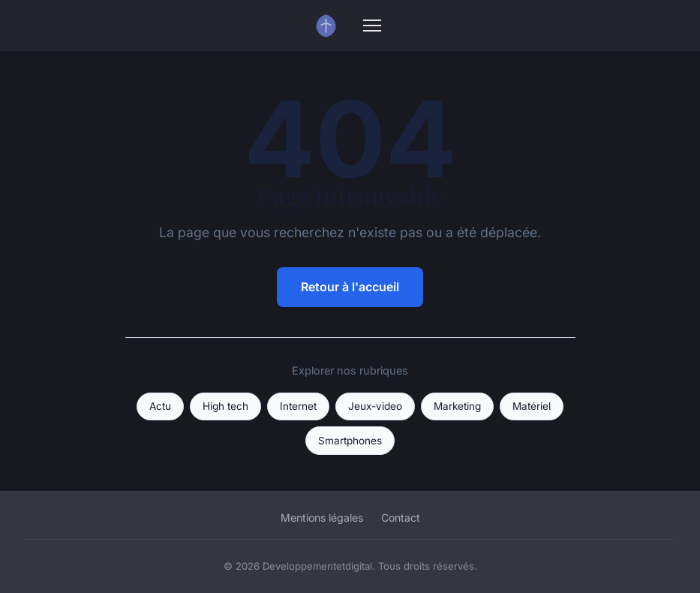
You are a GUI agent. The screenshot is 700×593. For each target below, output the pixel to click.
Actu (160, 406)
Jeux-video (375, 406)
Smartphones (350, 441)
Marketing (457, 406)
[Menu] (372, 26)
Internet (298, 406)
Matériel (532, 406)
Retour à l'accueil (350, 287)
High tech (225, 406)
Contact (401, 518)
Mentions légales (322, 518)
